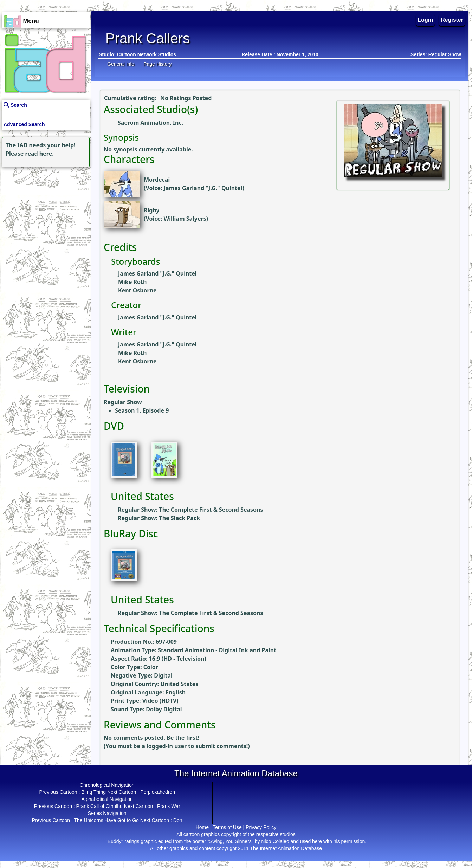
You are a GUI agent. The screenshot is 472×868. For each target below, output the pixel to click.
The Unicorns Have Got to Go (106, 820)
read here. (40, 154)
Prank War (169, 806)
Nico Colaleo (275, 841)
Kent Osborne (137, 290)
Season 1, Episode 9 (142, 410)
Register (452, 20)
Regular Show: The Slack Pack (159, 518)
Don (178, 820)
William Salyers (185, 219)
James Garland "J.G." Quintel (203, 188)
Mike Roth (132, 282)
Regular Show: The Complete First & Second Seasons (190, 510)
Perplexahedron (158, 792)
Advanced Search (24, 124)
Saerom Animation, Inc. (150, 123)
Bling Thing (93, 792)
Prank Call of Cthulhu (99, 806)
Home (202, 827)
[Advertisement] (44, 213)
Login (426, 20)
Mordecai (157, 180)
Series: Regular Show (436, 54)
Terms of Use (227, 827)
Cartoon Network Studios (147, 54)
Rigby (151, 210)
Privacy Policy (261, 827)
